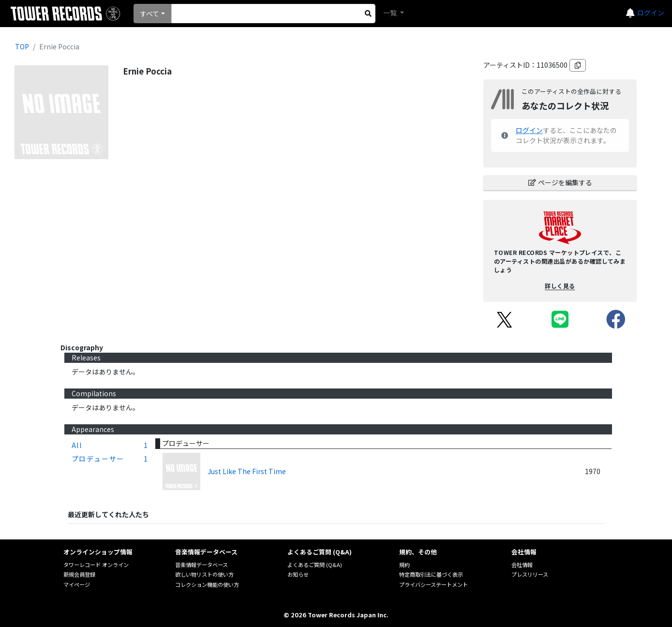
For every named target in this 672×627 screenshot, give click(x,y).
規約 (404, 565)
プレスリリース (530, 574)
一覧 (391, 13)
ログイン (651, 13)
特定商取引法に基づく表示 (431, 574)
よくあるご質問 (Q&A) (315, 565)
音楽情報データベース (202, 565)
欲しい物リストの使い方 (204, 574)
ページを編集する (560, 182)
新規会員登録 (79, 574)
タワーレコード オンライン (96, 565)
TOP (22, 46)
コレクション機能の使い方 (207, 584)
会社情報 (522, 565)
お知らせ (298, 574)
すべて (149, 14)
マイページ (77, 584)
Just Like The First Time (247, 471)
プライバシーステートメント (433, 584)
